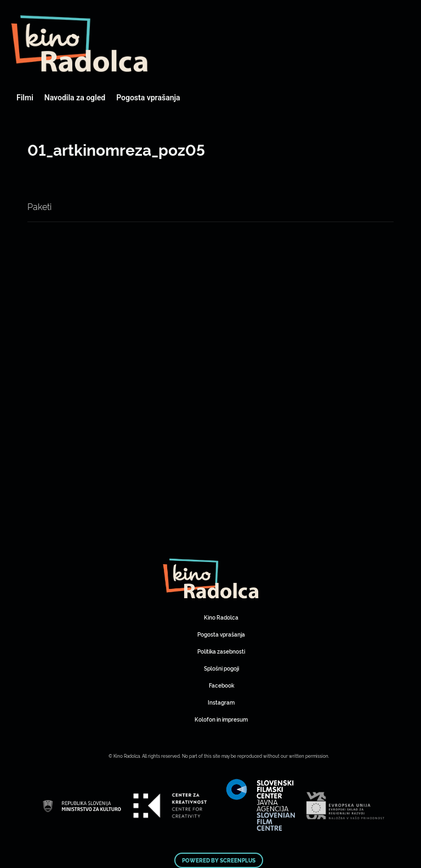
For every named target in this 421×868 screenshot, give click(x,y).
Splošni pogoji (221, 668)
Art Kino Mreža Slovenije (79, 44)
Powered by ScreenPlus (219, 860)
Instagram (221, 702)
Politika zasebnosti (221, 651)
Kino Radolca (221, 617)
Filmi (25, 98)
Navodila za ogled (75, 98)
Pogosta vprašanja (148, 98)
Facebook (221, 685)
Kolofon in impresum (221, 719)
